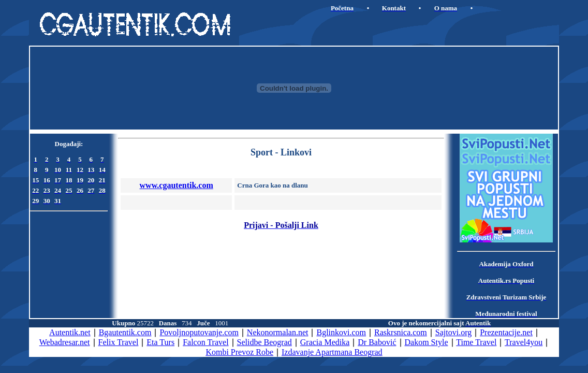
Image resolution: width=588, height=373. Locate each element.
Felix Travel (119, 342)
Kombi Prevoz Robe (239, 352)
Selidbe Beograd (264, 342)
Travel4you (524, 342)
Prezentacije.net (506, 332)
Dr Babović (377, 342)
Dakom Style (427, 342)
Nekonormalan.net (278, 332)
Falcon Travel (205, 342)
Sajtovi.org (453, 332)
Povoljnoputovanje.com (199, 332)
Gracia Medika (325, 342)
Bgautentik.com (125, 332)
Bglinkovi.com (341, 332)
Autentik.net (70, 332)
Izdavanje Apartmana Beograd (332, 352)
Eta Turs (160, 342)
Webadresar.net (65, 342)
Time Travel (476, 342)
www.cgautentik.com (177, 185)
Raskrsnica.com (401, 332)
